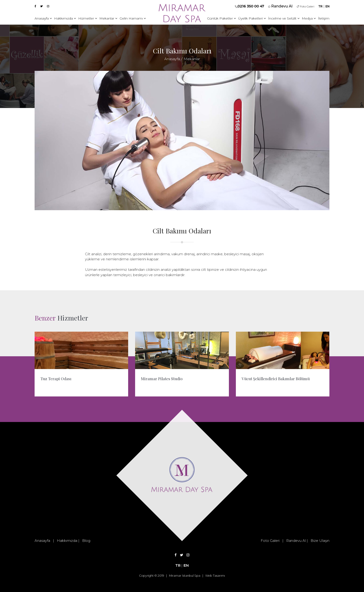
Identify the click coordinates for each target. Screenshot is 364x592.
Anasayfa (43, 18)
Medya (309, 18)
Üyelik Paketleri (252, 18)
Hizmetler (88, 18)
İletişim (324, 18)
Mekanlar (108, 18)
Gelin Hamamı (133, 18)
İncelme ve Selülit (284, 18)
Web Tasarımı (215, 576)
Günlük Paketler (221, 18)
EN (327, 6)
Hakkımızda (65, 18)
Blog (86, 541)
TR (320, 6)
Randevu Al (296, 541)
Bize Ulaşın (320, 541)
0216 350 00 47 (251, 6)
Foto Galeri (305, 6)
